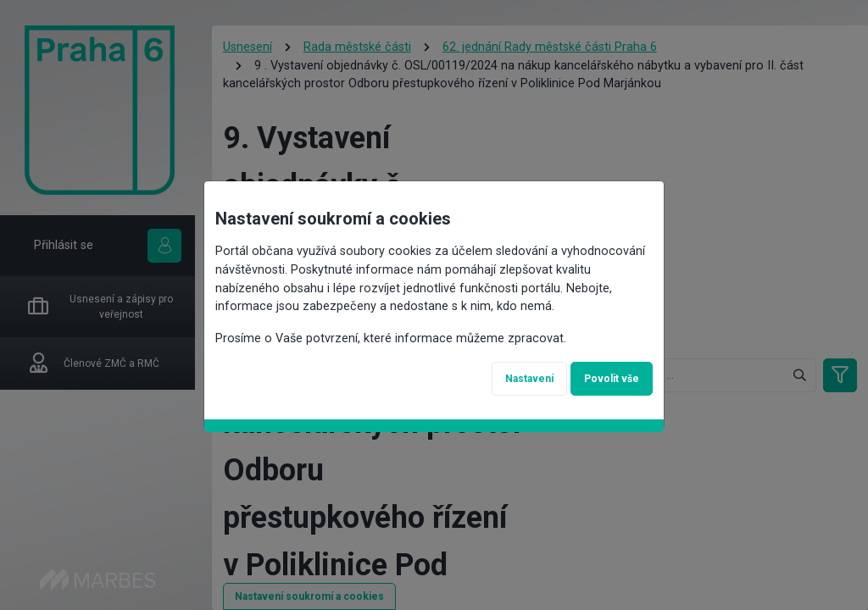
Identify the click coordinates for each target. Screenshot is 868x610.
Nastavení (529, 379)
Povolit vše (612, 379)
